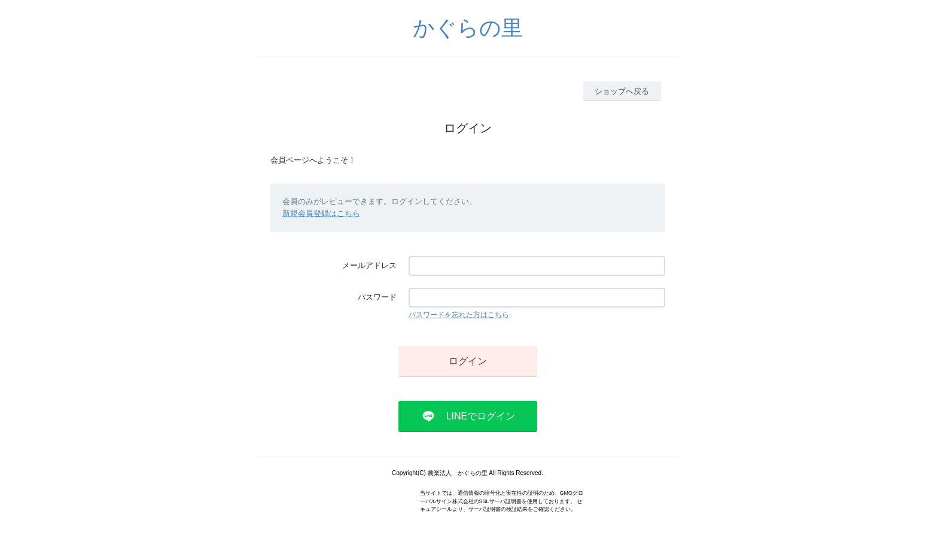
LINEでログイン (481, 416)
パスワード (377, 297)
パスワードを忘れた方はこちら (459, 315)
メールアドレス (369, 265)
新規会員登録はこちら (321, 213)
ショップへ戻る (622, 91)
